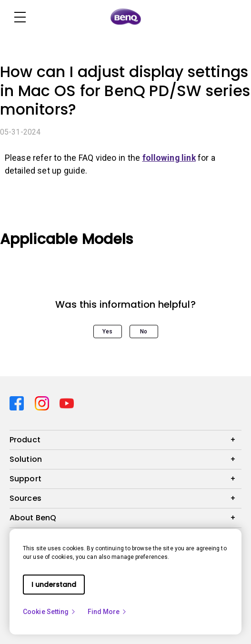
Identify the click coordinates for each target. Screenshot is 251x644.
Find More (108, 612)
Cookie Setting (50, 612)
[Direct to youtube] (67, 403)
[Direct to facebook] (18, 403)
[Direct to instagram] (44, 403)
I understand (54, 585)
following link (169, 158)
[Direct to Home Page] (126, 17)
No (144, 332)
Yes (107, 332)
